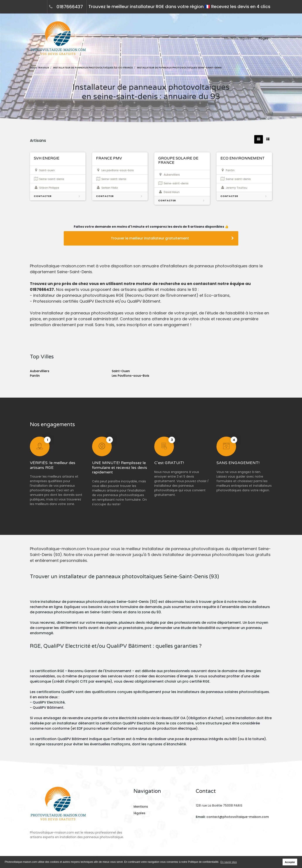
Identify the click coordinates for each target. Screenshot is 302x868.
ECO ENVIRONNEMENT (243, 158)
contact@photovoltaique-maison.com (237, 817)
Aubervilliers (40, 371)
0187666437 (70, 7)
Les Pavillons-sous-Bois (130, 376)
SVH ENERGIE (47, 158)
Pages (263, 38)
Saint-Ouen (121, 371)
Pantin (35, 376)
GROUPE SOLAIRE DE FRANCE (178, 160)
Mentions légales (238, 38)
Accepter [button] (290, 862)
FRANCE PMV (109, 158)
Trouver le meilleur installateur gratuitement (172, 238)
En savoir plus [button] (229, 862)
